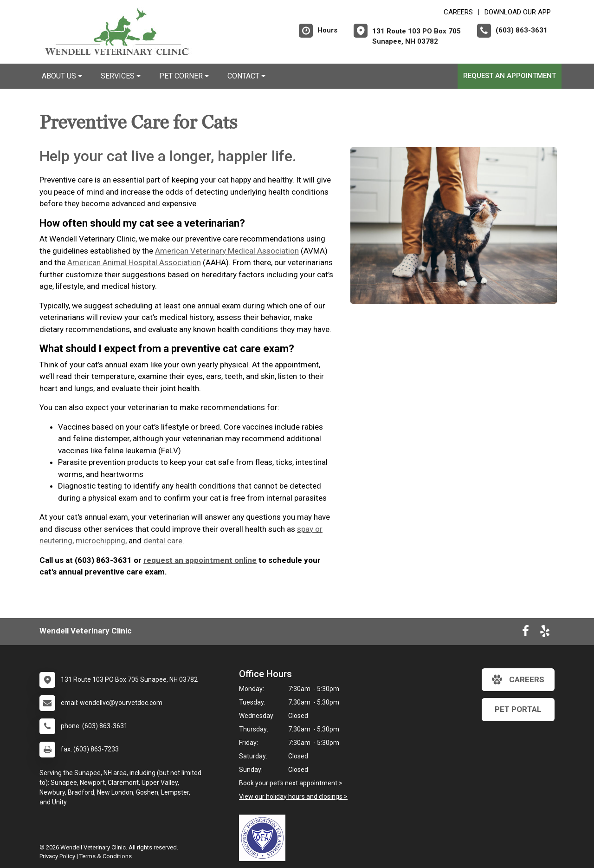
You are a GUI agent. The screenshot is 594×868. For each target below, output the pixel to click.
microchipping (100, 541)
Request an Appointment (510, 76)
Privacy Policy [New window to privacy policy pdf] (57, 856)
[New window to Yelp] (545, 633)
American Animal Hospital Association (134, 262)
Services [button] (121, 76)
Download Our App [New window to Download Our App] (518, 12)
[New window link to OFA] (265, 838)
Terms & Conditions (106, 856)
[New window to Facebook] (526, 633)
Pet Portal (518, 709)
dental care (163, 541)
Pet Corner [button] (184, 76)
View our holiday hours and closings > (293, 796)
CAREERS (458, 12)
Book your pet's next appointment (288, 783)
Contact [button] (246, 76)
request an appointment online (200, 560)
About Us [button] (62, 76)
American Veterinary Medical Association (227, 251)
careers (518, 679)
